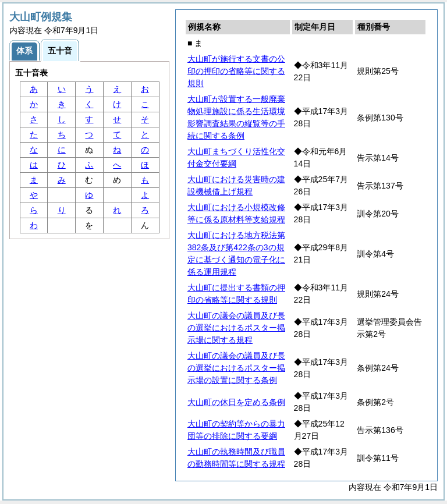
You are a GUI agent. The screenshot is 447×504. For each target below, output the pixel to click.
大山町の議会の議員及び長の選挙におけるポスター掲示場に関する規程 (236, 328)
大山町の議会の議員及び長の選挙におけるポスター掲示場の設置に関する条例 (236, 368)
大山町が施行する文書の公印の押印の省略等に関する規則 (236, 71)
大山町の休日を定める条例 (236, 402)
